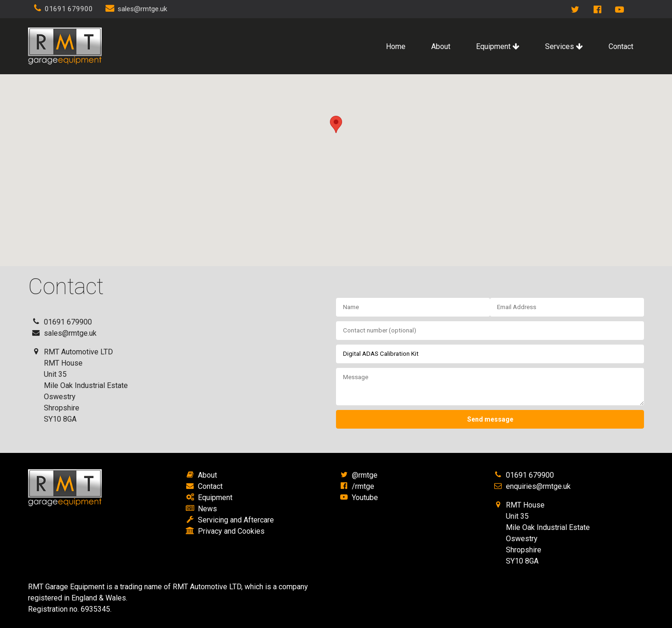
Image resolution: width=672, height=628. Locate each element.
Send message (490, 419)
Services (564, 46)
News (207, 509)
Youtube (365, 497)
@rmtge (365, 475)
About (441, 46)
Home (396, 46)
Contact (621, 46)
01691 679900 (69, 9)
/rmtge (363, 486)
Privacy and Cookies (231, 531)
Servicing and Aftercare (236, 520)
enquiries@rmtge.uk (538, 486)
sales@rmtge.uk (142, 9)
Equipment (498, 46)
